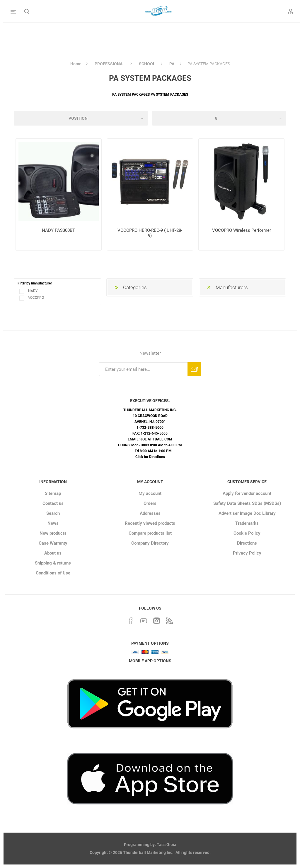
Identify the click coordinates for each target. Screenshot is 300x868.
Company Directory (150, 543)
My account (150, 493)
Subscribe (194, 369)
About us (53, 553)
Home (76, 64)
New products (53, 533)
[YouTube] (144, 620)
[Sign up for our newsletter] (143, 369)
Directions (247, 543)
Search (53, 513)
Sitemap (53, 493)
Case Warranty (53, 543)
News (53, 523)
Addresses (150, 513)
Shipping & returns (53, 563)
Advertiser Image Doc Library (247, 513)
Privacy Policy (247, 553)
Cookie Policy (247, 533)
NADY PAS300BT (58, 230)
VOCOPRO (36, 298)
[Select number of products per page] (219, 118)
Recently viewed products (150, 523)
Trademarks (247, 523)
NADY (32, 291)
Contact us (53, 503)
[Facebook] (131, 620)
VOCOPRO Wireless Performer (242, 230)
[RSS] (169, 620)
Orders (150, 503)
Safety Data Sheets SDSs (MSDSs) (247, 503)
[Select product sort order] (81, 118)
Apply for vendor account (247, 493)
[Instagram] (156, 620)
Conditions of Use (53, 573)
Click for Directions (150, 457)
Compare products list (150, 533)
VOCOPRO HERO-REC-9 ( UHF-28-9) (150, 233)
